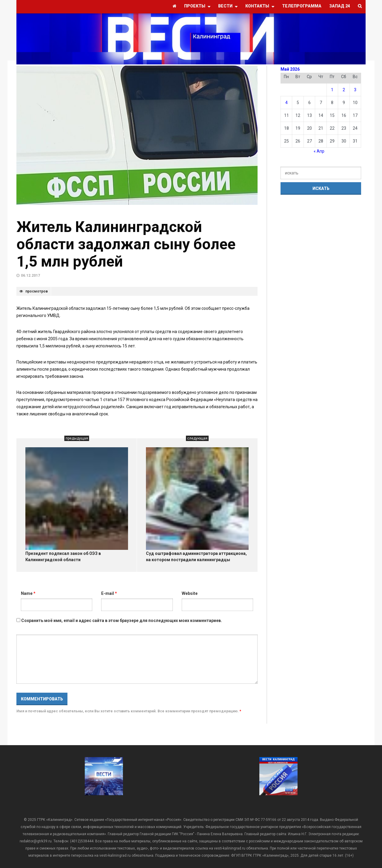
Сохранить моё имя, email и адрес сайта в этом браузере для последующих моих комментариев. (122, 621)
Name (28, 593)
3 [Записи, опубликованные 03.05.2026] (355, 90)
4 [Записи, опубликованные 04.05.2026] (286, 103)
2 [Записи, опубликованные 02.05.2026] (344, 90)
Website (190, 593)
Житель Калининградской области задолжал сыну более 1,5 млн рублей (126, 244)
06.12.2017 (30, 276)
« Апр (319, 151)
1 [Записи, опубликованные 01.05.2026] (332, 90)
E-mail (109, 593)
